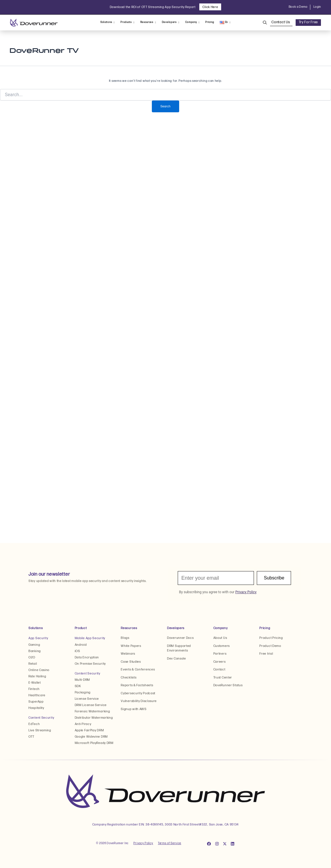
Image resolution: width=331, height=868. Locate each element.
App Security (38, 638)
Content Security (41, 718)
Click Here (210, 7)
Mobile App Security (90, 638)
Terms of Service (170, 843)
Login (317, 7)
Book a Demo (298, 7)
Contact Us (281, 22)
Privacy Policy (143, 843)
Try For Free (308, 22)
